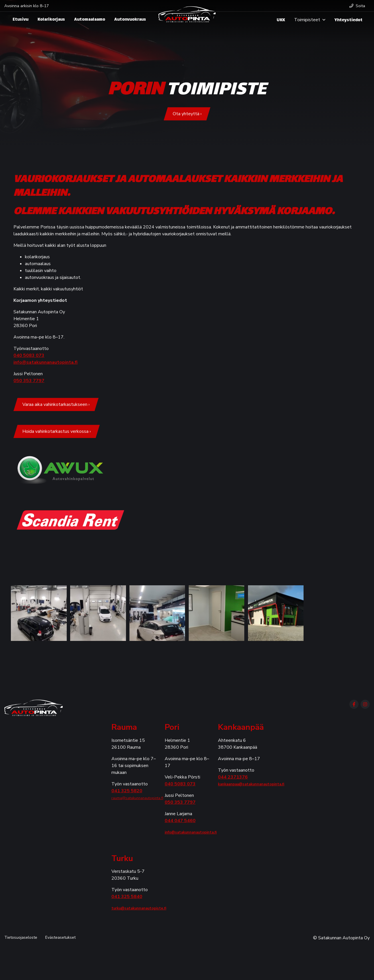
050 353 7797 (29, 381)
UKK (281, 20)
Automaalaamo (90, 20)
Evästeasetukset (60, 937)
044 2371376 (233, 777)
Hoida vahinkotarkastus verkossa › (57, 431)
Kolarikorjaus (51, 20)
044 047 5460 (180, 821)
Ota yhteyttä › (187, 114)
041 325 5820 (127, 791)
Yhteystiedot (349, 20)
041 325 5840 (127, 897)
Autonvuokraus (130, 20)
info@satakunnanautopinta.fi (46, 362)
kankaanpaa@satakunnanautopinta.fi (251, 784)
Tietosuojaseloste (21, 937)
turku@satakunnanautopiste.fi (139, 908)
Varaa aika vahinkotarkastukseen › (56, 404)
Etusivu (20, 20)
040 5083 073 (29, 355)
